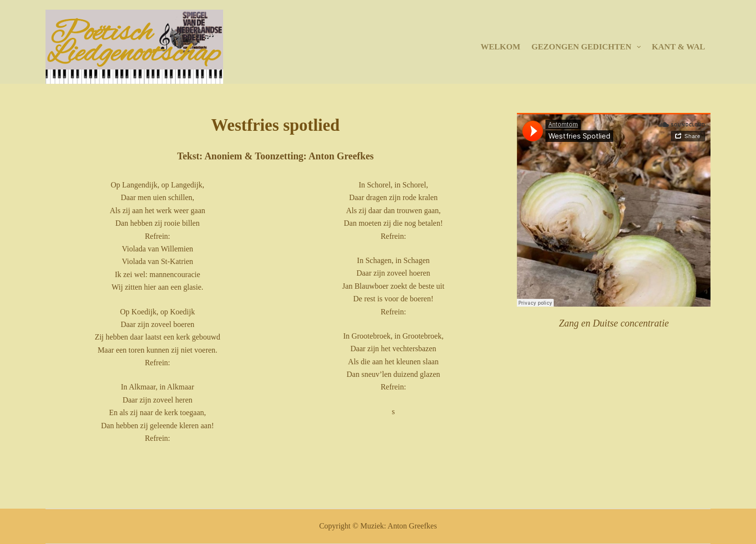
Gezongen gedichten (588, 47)
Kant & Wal (679, 47)
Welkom (500, 47)
